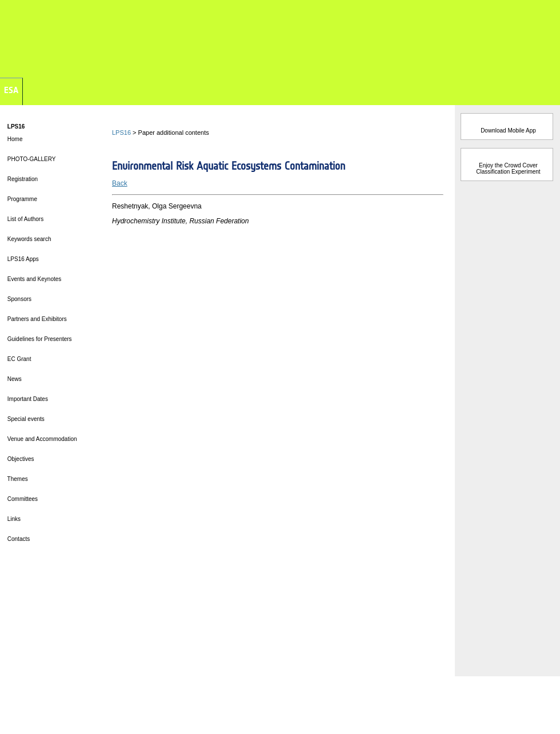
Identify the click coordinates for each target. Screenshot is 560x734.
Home (14, 139)
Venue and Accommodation (41, 439)
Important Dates (27, 399)
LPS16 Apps (22, 259)
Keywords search (28, 239)
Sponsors (19, 299)
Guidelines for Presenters (39, 339)
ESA (11, 90)
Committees (22, 499)
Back (120, 183)
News (14, 379)
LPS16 (121, 133)
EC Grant (18, 359)
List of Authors (25, 219)
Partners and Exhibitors (36, 319)
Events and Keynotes (33, 279)
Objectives (20, 459)
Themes (17, 479)
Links (13, 519)
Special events (25, 419)
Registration (22, 179)
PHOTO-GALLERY (31, 159)
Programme (21, 199)
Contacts (18, 539)
